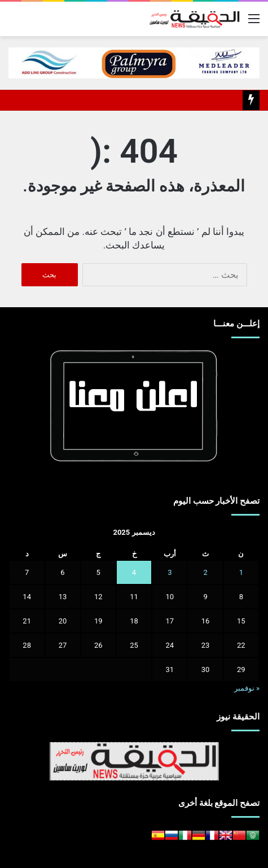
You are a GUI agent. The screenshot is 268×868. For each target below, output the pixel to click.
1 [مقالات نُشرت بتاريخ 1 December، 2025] (241, 572)
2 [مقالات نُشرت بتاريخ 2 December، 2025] (205, 572)
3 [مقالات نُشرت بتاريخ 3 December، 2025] (170, 572)
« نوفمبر (247, 688)
